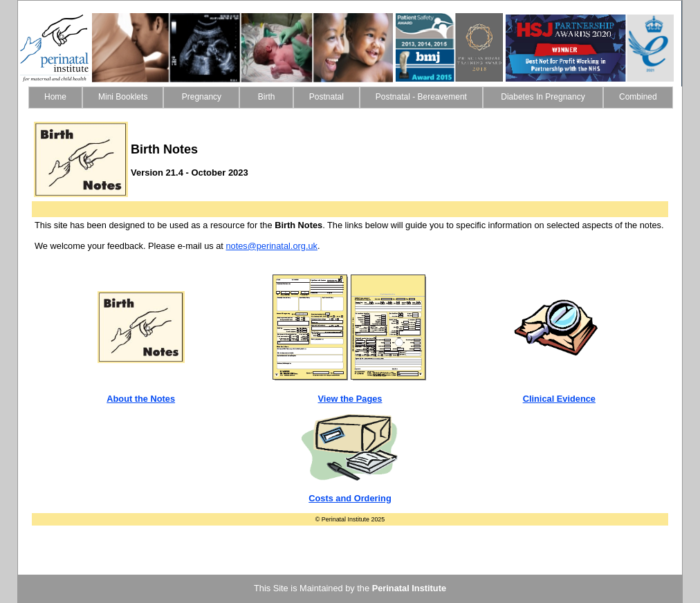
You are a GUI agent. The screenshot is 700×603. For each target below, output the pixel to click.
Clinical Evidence (559, 399)
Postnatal (326, 97)
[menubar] (351, 98)
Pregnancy (201, 97)
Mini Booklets (123, 97)
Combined (638, 97)
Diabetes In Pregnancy (543, 97)
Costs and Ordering (350, 498)
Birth (266, 97)
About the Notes (141, 399)
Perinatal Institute (409, 588)
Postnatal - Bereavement (421, 97)
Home (55, 97)
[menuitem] (55, 98)
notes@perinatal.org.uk (271, 246)
